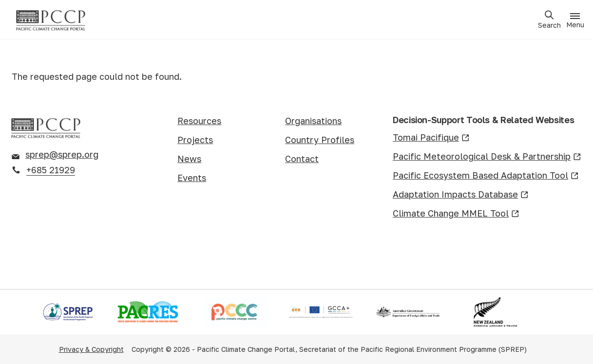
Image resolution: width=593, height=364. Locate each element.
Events (192, 178)
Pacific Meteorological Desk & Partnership (487, 157)
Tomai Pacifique (431, 138)
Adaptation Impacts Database (461, 195)
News (189, 159)
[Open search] (549, 20)
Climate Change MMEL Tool (456, 214)
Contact (302, 159)
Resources (199, 121)
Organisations (313, 121)
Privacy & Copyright (91, 349)
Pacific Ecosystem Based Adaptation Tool (486, 176)
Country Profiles (320, 140)
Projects (195, 140)
